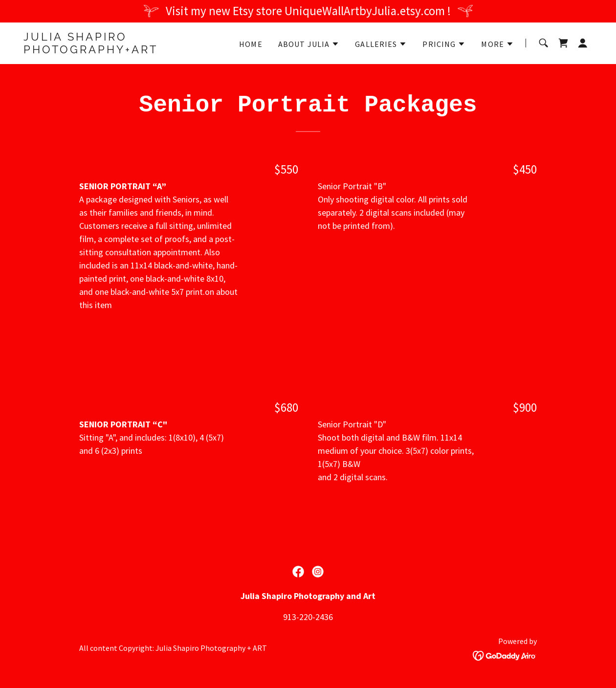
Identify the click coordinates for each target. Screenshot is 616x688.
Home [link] (251, 44)
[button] (309, 44)
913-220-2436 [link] (308, 617)
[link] (123, 50)
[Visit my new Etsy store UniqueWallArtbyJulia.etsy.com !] (308, 11)
